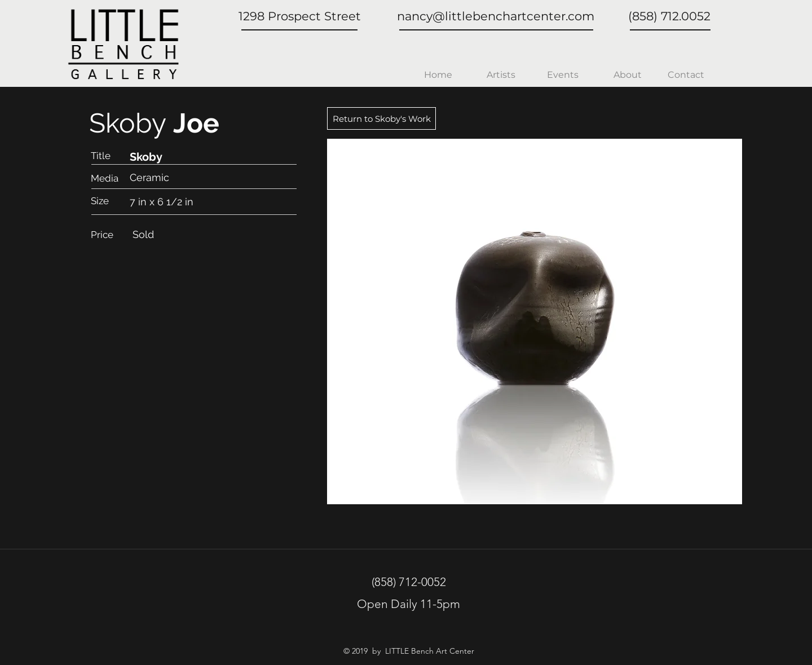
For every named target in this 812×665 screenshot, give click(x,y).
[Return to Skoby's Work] (381, 118)
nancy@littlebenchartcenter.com (496, 16)
